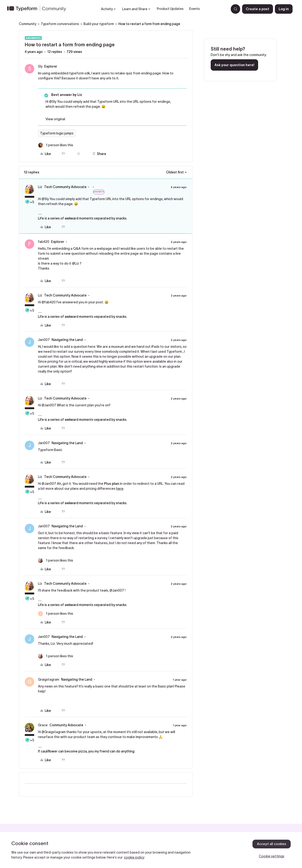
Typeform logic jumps (57, 133)
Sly (40, 66)
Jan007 (44, 340)
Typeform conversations (60, 24)
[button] (258, 9)
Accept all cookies (272, 844)
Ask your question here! (234, 65)
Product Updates (170, 9)
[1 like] (56, 145)
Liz (40, 187)
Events (195, 9)
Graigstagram (49, 679)
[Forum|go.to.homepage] (38, 9)
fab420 (44, 242)
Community (28, 24)
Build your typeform (99, 24)
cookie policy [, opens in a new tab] (134, 857)
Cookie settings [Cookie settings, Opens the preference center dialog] (272, 856)
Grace (43, 725)
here (120, 489)
